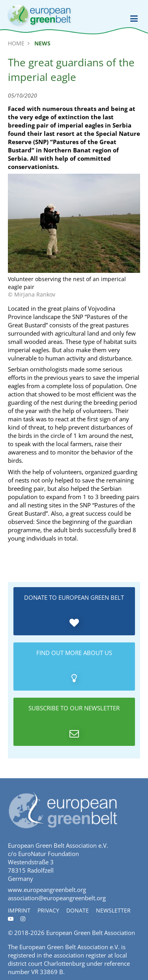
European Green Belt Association (91, 933)
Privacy (48, 910)
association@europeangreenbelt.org (57, 898)
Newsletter (113, 910)
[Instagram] (23, 919)
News (42, 43)
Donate (78, 910)
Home (16, 43)
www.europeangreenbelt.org (47, 890)
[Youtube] (11, 919)
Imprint (19, 910)
